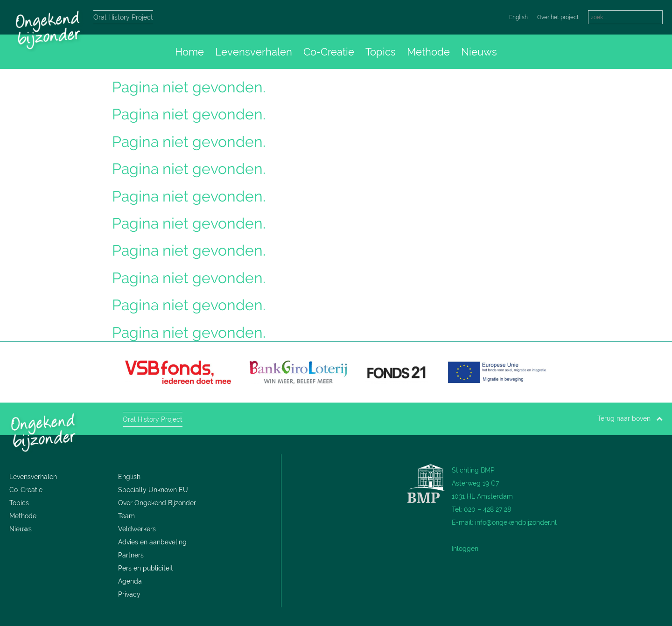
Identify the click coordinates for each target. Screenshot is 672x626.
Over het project (558, 17)
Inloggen (465, 549)
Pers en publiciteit (146, 568)
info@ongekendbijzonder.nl (516, 522)
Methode (428, 52)
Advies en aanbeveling (152, 542)
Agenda (130, 581)
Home (189, 52)
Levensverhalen (254, 52)
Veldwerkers (137, 529)
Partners (131, 555)
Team (126, 516)
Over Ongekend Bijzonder (157, 503)
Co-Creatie (329, 52)
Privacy (129, 594)
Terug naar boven (630, 418)
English (518, 17)
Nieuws (479, 52)
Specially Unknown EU (153, 490)
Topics (381, 52)
